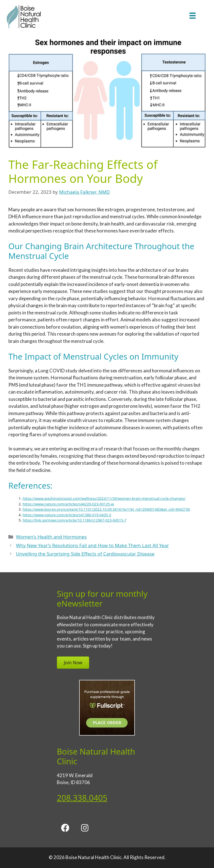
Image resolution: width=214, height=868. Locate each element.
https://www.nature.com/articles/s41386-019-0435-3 (67, 515)
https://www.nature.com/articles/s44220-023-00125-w (68, 504)
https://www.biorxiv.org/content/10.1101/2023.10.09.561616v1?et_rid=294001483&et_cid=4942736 (106, 509)
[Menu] (193, 15)
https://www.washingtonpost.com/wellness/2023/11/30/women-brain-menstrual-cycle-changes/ (104, 498)
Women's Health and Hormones (51, 537)
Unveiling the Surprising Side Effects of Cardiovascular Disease (85, 554)
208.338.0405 (82, 798)
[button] (65, 828)
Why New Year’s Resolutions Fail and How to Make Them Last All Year (92, 545)
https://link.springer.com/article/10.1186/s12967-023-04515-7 (74, 520)
